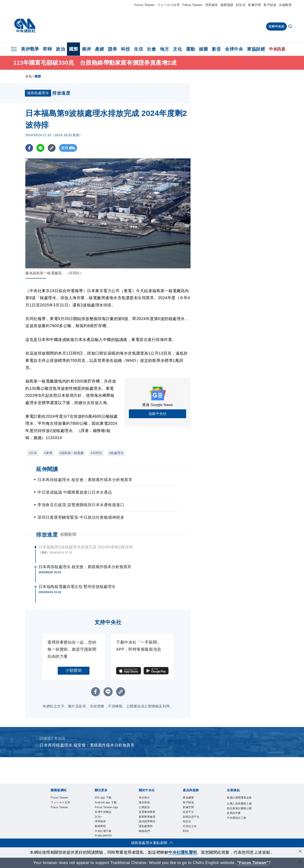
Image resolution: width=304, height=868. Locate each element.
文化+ (99, 825)
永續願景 (285, 5)
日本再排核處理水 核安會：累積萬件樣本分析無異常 (85, 567)
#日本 (33, 453)
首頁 (29, 76)
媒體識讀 (227, 5)
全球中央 (234, 49)
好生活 (241, 5)
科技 (125, 49)
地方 (164, 49)
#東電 (48, 453)
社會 (151, 49)
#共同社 (96, 453)
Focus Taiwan (144, 5)
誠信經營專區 (148, 825)
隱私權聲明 (147, 830)
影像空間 (254, 5)
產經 (99, 49)
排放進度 (47, 535)
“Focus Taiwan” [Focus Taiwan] (253, 863)
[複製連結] (52, 148)
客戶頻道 (270, 5)
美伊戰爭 (30, 49)
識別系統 (145, 804)
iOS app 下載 (105, 798)
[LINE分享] (40, 148)
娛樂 (203, 49)
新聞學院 (101, 835)
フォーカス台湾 (169, 5)
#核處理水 (116, 453)
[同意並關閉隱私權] (300, 852)
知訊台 (188, 825)
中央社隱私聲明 (183, 852)
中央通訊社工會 (238, 825)
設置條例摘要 (148, 814)
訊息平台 (189, 814)
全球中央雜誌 (104, 819)
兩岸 (86, 49)
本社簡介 (145, 798)
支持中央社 (277, 26)
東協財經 (256, 49)
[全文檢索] (291, 27)
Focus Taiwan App (105, 811)
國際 (73, 49)
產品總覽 (189, 798)
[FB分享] (29, 148)
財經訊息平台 (192, 819)
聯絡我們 (145, 835)
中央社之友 (191, 830)
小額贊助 (74, 670)
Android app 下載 (108, 804)
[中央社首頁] (25, 26)
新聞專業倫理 (148, 819)
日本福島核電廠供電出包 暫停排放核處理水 (77, 587)
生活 (138, 49)
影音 (216, 49)
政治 (60, 49)
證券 (112, 49)
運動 (190, 49)
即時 (47, 49)
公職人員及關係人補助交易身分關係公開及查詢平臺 (240, 815)
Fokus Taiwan (192, 5)
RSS (186, 835)
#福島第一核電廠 (72, 453)
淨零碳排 (211, 5)
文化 (177, 49)
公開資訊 (145, 809)
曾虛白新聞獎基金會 (240, 801)
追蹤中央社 (158, 414)
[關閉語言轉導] (300, 862)
